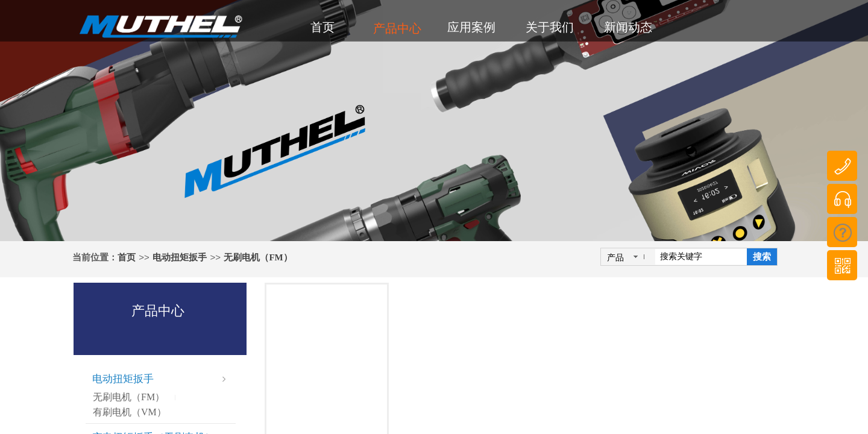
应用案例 (471, 27)
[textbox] (701, 257)
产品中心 (397, 28)
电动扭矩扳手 (180, 257)
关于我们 (550, 27)
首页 (127, 257)
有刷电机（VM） (130, 412)
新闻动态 (628, 27)
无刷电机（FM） (258, 257)
